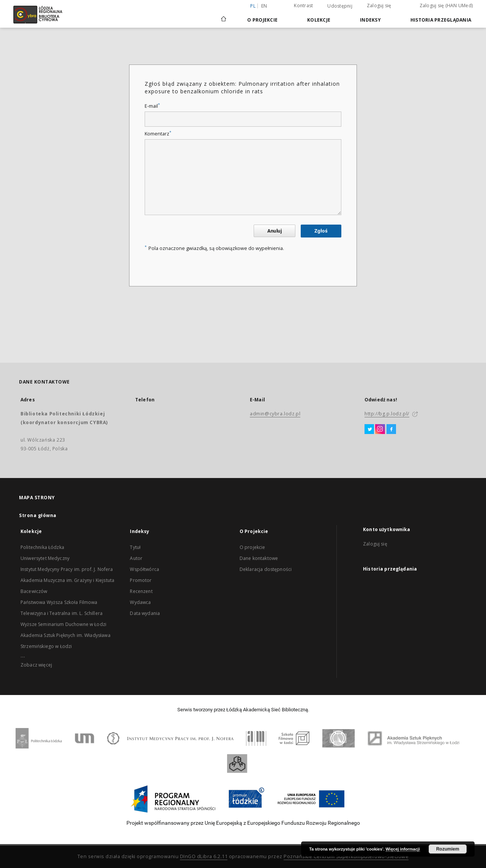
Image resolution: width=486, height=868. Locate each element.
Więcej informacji (403, 849)
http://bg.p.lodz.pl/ (387, 414)
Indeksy (370, 20)
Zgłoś (321, 231)
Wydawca (140, 602)
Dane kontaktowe (259, 558)
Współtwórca (144, 569)
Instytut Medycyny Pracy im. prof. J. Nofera (67, 569)
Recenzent (141, 591)
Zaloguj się (379, 6)
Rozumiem (448, 849)
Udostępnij (340, 6)
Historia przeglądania (441, 20)
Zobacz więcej (36, 665)
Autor (136, 558)
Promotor (141, 580)
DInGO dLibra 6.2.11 (204, 856)
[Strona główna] (224, 16)
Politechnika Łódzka (42, 547)
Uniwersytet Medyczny (45, 558)
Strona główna (38, 515)
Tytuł (135, 547)
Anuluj (275, 231)
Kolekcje (319, 20)
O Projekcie (262, 20)
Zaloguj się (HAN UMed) (446, 6)
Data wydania (145, 613)
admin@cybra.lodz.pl (275, 414)
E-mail (152, 106)
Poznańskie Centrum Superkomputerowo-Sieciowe (346, 856)
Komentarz (158, 134)
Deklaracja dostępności (266, 569)
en (264, 6)
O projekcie (252, 547)
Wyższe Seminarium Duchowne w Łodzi (63, 624)
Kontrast (303, 6)
